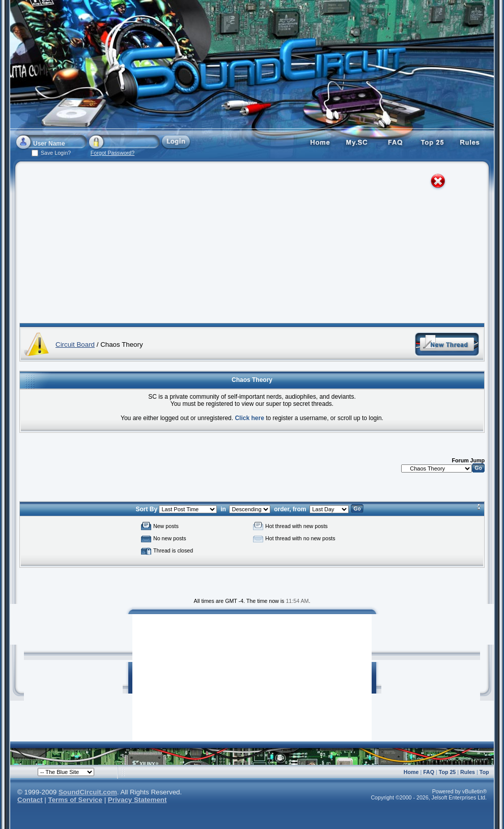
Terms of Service (75, 800)
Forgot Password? (113, 153)
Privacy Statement (137, 800)
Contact (30, 800)
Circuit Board (75, 344)
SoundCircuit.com (88, 792)
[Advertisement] (166, 244)
